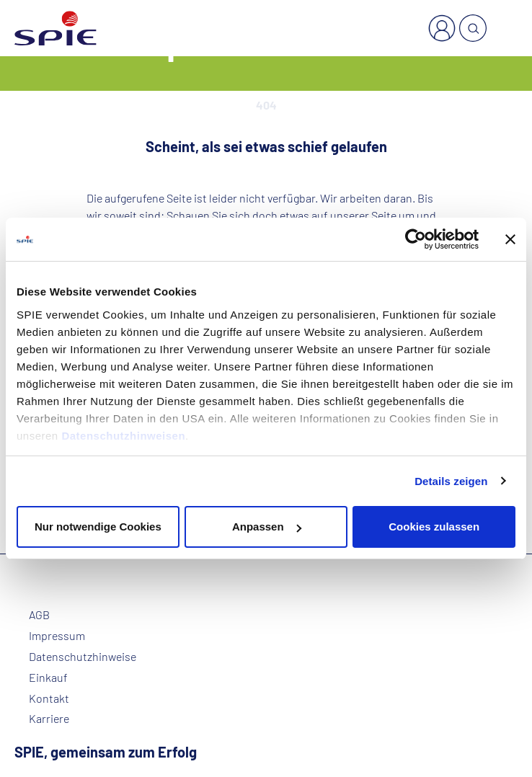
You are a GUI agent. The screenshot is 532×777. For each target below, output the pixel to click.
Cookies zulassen (434, 527)
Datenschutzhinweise (83, 657)
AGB (39, 615)
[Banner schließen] (510, 239)
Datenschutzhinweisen (123, 436)
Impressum (57, 636)
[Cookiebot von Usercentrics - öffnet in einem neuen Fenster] (416, 239)
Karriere (49, 719)
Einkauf (48, 678)
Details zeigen (451, 481)
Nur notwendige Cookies (98, 527)
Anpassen (267, 527)
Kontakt (49, 698)
